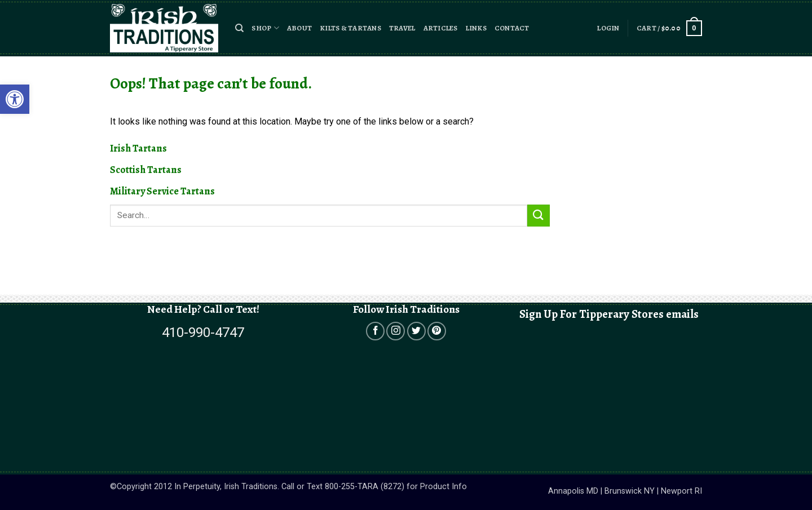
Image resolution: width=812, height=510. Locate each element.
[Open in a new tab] (375, 331)
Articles (441, 28)
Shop (265, 28)
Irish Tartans (138, 148)
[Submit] (539, 216)
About (299, 28)
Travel (402, 28)
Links (476, 28)
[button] (239, 28)
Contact (512, 28)
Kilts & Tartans (350, 28)
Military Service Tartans (162, 191)
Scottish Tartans (146, 170)
